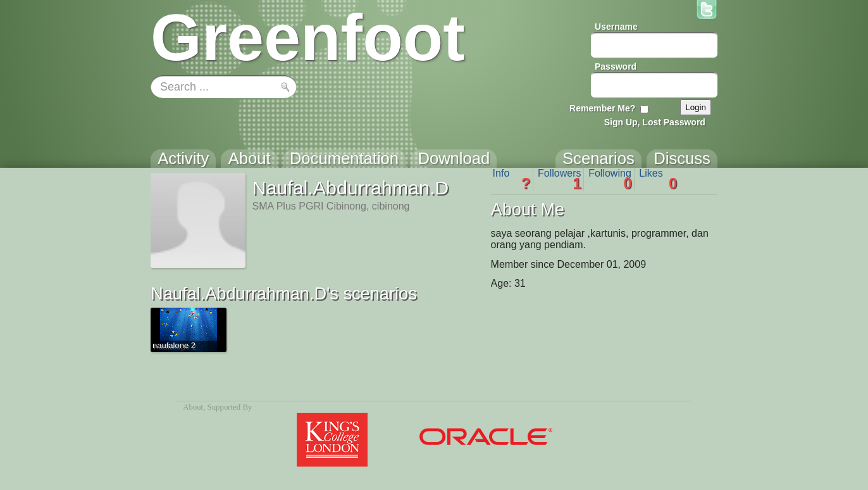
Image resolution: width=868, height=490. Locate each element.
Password (616, 66)
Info (512, 179)
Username (616, 27)
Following (610, 179)
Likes (658, 179)
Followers (560, 179)
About (193, 407)
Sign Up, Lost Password (655, 122)
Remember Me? (602, 108)
